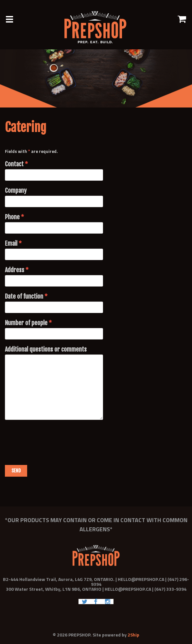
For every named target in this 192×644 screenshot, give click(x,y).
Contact (16, 164)
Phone (14, 217)
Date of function (26, 296)
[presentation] (55, 439)
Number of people (28, 323)
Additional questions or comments (46, 349)
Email (13, 243)
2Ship (133, 635)
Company (16, 190)
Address (17, 270)
